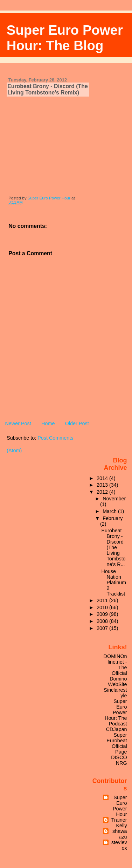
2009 (103, 614)
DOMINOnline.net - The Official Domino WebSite (115, 670)
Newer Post (18, 423)
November (114, 499)
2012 (103, 492)
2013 (103, 485)
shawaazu (120, 834)
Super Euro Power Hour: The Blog (65, 38)
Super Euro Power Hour (120, 806)
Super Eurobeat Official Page (117, 743)
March (110, 511)
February (113, 518)
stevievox (119, 845)
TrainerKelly (119, 823)
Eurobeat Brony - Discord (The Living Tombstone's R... (114, 547)
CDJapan (117, 729)
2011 (103, 600)
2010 (103, 607)
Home (48, 423)
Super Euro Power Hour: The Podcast (116, 712)
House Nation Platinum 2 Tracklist (114, 583)
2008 (103, 621)
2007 (103, 628)
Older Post (77, 423)
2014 (103, 478)
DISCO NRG (119, 760)
